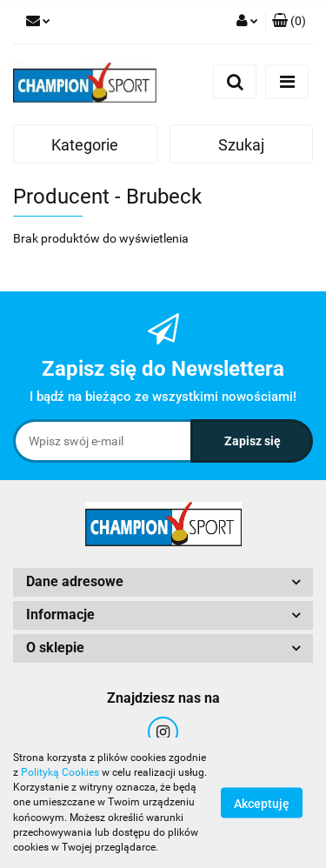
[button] (289, 22)
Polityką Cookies (60, 772)
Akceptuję (262, 804)
